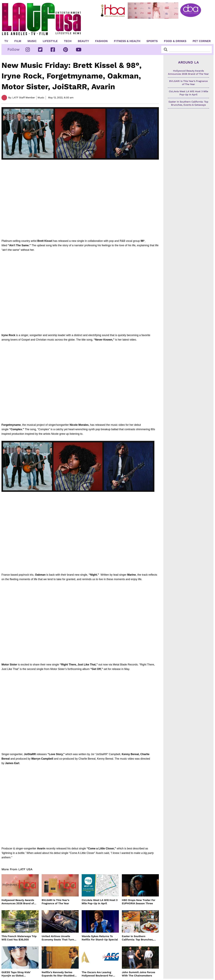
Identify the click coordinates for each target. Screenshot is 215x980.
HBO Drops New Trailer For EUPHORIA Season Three (139, 902)
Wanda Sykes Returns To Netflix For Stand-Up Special (100, 938)
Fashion (101, 41)
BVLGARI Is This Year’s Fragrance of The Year (55, 902)
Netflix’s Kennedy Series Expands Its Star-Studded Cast (58, 974)
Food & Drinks (175, 41)
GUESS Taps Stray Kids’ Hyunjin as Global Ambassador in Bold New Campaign (17, 974)
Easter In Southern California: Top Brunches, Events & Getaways (138, 938)
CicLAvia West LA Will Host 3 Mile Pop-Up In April (100, 902)
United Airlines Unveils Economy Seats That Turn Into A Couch (58, 938)
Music (32, 41)
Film (18, 41)
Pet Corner (202, 41)
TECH (68, 41)
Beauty (83, 41)
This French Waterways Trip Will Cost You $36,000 (19, 938)
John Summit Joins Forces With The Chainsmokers (138, 974)
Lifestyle (50, 41)
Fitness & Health (127, 41)
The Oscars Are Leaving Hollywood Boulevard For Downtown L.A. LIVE (97, 974)
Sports (152, 41)
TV (6, 41)
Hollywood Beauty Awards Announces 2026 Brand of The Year (18, 902)
